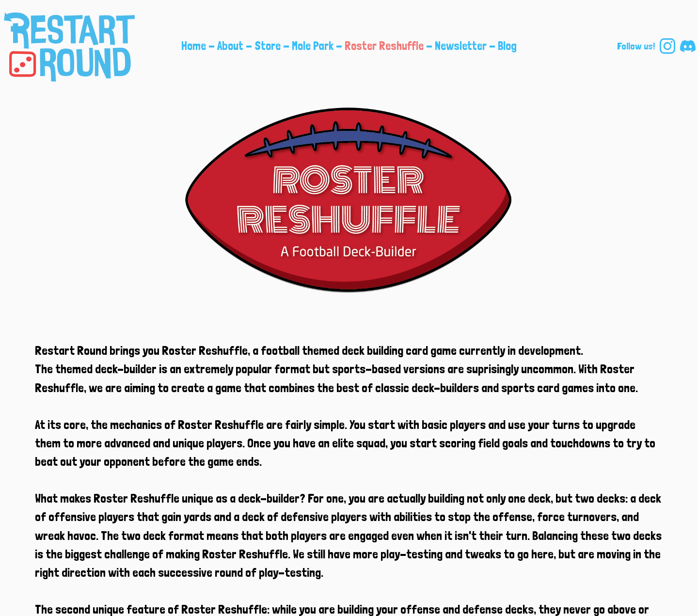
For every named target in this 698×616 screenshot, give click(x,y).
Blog (507, 46)
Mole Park (313, 46)
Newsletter (461, 46)
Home (194, 46)
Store (268, 46)
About (230, 46)
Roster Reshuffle (384, 46)
